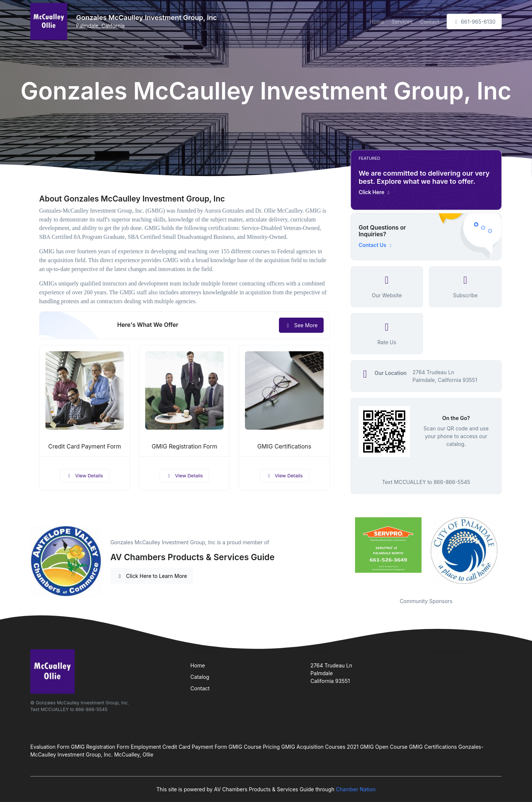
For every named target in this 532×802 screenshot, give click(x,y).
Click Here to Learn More (152, 576)
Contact (430, 22)
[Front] (50, 21)
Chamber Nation (356, 789)
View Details (85, 476)
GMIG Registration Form (185, 446)
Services (402, 22)
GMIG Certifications (284, 446)
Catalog (200, 677)
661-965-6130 (474, 22)
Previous (345, 553)
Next (507, 553)
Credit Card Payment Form (85, 446)
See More (301, 325)
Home (377, 22)
